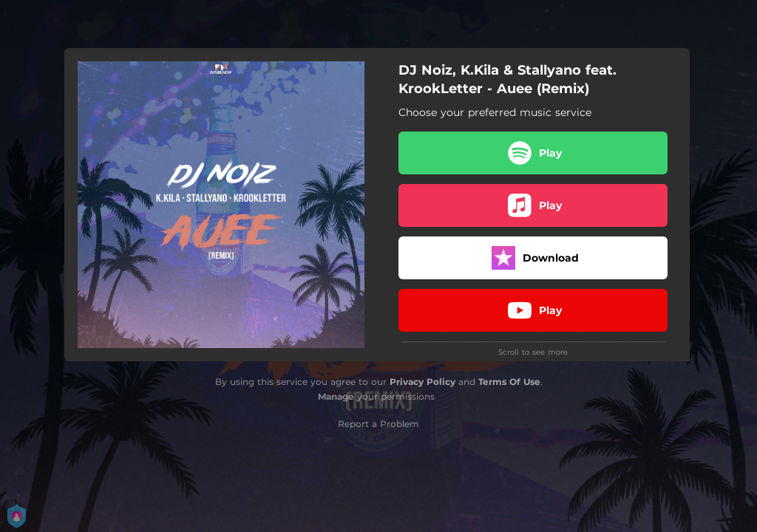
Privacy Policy (422, 382)
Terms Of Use (509, 382)
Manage (336, 396)
